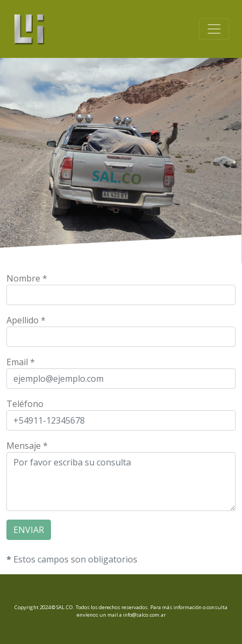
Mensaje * (27, 446)
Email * (21, 362)
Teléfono (25, 404)
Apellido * (26, 320)
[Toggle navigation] (214, 29)
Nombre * (27, 278)
